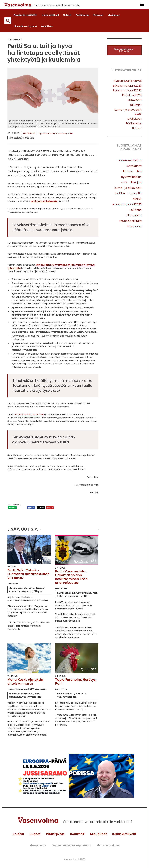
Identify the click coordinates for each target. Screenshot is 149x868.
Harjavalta (134, 217)
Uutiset (137, 130)
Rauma (128, 173)
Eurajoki (136, 184)
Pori (139, 173)
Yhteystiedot (38, 848)
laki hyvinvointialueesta (44, 203)
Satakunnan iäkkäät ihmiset (29, 416)
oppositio (135, 195)
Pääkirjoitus (134, 125)
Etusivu (16, 837)
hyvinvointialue (47, 135)
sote (70, 135)
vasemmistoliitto (130, 162)
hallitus (120, 195)
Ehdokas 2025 (132, 97)
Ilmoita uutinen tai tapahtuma (71, 848)
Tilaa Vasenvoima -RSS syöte (124, 52)
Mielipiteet (29, 135)
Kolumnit (136, 106)
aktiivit (137, 200)
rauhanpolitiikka (130, 222)
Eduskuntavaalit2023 (127, 87)
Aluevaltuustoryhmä (128, 82)
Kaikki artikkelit (126, 837)
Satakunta (61, 135)
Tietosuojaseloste (108, 848)
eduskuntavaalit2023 (127, 206)
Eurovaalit (135, 102)
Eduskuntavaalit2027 (127, 92)
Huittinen (135, 211)
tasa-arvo (134, 228)
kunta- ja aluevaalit (128, 189)
